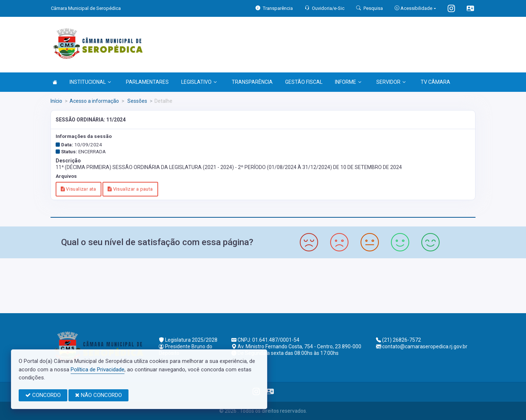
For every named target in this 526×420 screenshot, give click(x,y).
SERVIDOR (391, 82)
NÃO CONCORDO (98, 395)
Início (56, 101)
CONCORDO (43, 395)
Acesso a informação (94, 101)
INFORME (348, 82)
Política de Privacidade (98, 370)
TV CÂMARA (435, 82)
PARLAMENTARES (147, 82)
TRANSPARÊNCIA (252, 82)
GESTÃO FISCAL (304, 82)
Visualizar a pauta (130, 189)
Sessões (137, 101)
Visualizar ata (79, 189)
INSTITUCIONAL (90, 82)
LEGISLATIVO (199, 82)
